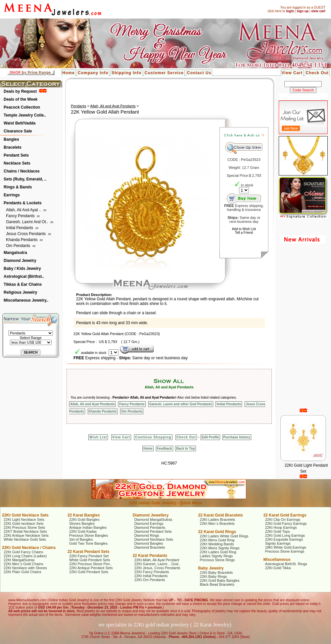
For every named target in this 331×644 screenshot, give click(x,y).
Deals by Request (20, 91)
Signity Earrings (278, 543)
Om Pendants (19, 246)
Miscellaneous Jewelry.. (26, 300)
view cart (318, 11)
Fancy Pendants (21, 216)
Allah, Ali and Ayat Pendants (113, 106)
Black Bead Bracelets (217, 584)
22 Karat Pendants (150, 556)
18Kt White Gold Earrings (286, 547)
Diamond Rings (147, 535)
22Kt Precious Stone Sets (24, 527)
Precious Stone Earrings (285, 551)
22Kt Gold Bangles (84, 520)
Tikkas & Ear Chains (23, 284)
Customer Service (164, 73)
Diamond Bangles (149, 543)
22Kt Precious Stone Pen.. (91, 564)
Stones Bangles (82, 523)
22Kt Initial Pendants (151, 576)
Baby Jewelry (211, 568)
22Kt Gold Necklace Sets (25, 515)
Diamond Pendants (150, 527)
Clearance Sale (18, 131)
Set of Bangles (81, 539)
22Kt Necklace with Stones (25, 568)
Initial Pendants (20, 228)
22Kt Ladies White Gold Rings (224, 536)
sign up (303, 11)
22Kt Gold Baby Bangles (220, 580)
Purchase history (237, 437)
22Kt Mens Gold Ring (217, 540)
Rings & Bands (18, 187)
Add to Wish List (244, 229)
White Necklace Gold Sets (25, 539)
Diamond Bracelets (150, 547)
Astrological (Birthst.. (24, 276)
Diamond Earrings (149, 523)
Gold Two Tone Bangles (88, 543)
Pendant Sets (16, 155)
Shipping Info (126, 73)
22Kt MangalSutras (19, 560)
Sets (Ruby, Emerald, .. (25, 179)
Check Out (317, 73)
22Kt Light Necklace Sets (24, 520)
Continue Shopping (153, 437)
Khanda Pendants (22, 240)
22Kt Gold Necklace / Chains (29, 548)
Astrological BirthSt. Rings (286, 564)
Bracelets (13, 147)
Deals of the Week (21, 99)
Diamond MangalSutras (153, 520)
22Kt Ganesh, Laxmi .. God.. (157, 564)
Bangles (11, 139)
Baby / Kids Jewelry (22, 269)
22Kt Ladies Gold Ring (218, 552)
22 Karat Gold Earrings (285, 515)
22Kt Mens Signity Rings (220, 548)
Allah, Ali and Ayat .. (24, 210)
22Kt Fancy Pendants (152, 572)
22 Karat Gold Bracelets (221, 515)
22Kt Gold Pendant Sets (89, 572)
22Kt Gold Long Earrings (285, 535)
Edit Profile (210, 437)
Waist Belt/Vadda (20, 123)
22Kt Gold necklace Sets (24, 523)
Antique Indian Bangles (88, 527)
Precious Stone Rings (217, 560)
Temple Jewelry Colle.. (25, 115)
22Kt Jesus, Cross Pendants (157, 568)
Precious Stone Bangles (89, 535)
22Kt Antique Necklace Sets (26, 535)
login (290, 11)
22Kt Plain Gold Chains (23, 572)
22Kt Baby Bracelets (216, 572)
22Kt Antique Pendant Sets (91, 568)
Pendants (78, 106)
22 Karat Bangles (84, 515)
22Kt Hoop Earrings (281, 527)
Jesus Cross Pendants (26, 234)
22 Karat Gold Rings (217, 532)
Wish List (98, 437)
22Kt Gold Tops (278, 531)
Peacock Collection (22, 107)
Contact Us (199, 73)
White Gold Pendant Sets (90, 560)
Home (68, 73)
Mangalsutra (15, 253)
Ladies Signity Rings (216, 556)
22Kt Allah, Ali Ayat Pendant (157, 560)
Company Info (93, 73)
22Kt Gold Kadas (83, 531)
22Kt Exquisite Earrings (284, 539)
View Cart (292, 73)
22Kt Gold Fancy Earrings (286, 523)
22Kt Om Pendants (150, 580)
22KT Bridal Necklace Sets (25, 531)
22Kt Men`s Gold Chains (24, 564)
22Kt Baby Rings (213, 576)
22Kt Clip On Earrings (283, 520)
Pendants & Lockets (23, 203)
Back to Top (185, 448)
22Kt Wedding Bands (217, 544)
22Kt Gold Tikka (278, 568)
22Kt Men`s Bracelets (217, 523)
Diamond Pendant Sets (153, 531)
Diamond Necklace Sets (154, 539)
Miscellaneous (277, 560)
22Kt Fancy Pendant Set (89, 556)
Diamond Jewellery (151, 515)
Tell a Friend (244, 233)
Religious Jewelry (20, 292)
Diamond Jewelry (20, 261)
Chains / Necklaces (22, 171)
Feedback (165, 448)
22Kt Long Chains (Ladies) (25, 556)
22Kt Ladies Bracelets (218, 520)
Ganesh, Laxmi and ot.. (28, 222)
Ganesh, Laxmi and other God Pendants (181, 404)
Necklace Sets (17, 163)
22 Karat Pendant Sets (89, 552)
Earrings (12, 195)
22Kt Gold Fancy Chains (23, 552)
